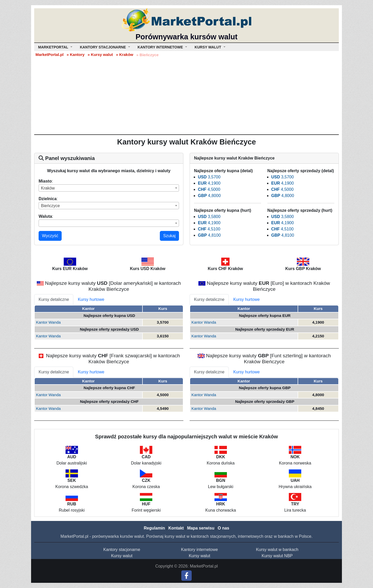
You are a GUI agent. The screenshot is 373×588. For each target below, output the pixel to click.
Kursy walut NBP (277, 556)
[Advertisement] (187, 96)
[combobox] (109, 188)
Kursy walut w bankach (277, 550)
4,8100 (209, 235)
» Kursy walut (100, 55)
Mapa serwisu (201, 528)
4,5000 (209, 189)
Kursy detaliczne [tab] (54, 299)
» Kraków (125, 55)
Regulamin (154, 528)
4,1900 (209, 183)
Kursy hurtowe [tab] (91, 299)
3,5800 (209, 217)
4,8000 (209, 196)
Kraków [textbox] (48, 188)
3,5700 (209, 177)
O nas (223, 528)
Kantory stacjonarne (122, 550)
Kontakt (176, 528)
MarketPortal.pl (49, 55)
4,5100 (209, 229)
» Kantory (76, 55)
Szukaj (169, 236)
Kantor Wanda (48, 322)
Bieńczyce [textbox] (50, 206)
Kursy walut (122, 556)
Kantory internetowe (199, 550)
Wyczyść (50, 236)
